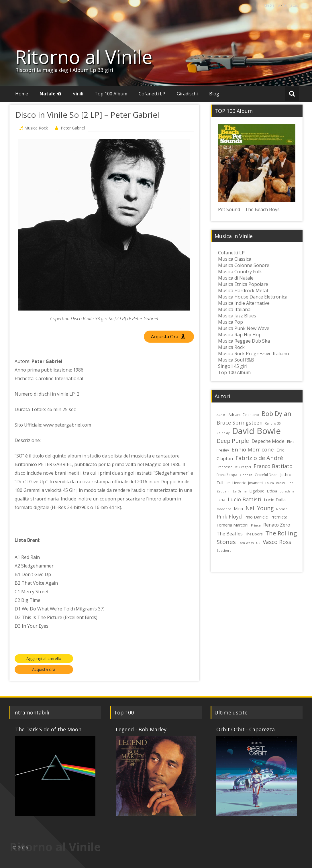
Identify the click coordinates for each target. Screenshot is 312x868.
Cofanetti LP (152, 94)
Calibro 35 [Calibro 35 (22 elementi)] (273, 423)
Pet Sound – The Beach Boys (249, 209)
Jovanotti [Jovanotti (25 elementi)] (255, 483)
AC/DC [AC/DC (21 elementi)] (221, 415)
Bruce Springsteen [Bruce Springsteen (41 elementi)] (240, 423)
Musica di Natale (236, 278)
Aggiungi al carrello (44, 658)
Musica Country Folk (240, 272)
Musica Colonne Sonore (244, 265)
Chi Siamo (272, 5)
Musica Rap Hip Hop (240, 335)
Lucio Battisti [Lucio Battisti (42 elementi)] (245, 499)
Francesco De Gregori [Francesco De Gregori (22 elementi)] (234, 467)
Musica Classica (235, 259)
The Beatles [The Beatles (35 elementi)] (230, 534)
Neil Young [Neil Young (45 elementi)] (260, 508)
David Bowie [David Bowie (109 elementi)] (256, 431)
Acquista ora (44, 669)
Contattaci (291, 5)
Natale (48, 94)
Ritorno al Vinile (84, 57)
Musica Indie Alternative (244, 303)
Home (22, 94)
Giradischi (187, 94)
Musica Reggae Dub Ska (244, 341)
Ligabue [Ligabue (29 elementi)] (257, 491)
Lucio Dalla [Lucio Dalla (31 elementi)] (275, 500)
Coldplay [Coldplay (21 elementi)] (223, 433)
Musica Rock (36, 128)
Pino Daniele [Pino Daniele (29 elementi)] (256, 517)
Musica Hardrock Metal (243, 290)
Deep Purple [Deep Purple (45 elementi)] (233, 441)
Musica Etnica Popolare (243, 284)
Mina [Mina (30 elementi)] (238, 508)
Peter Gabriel (73, 128)
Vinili (78, 94)
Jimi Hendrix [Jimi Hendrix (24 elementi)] (236, 483)
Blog (214, 94)
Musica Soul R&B (236, 360)
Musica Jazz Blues (237, 316)
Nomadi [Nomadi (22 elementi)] (282, 509)
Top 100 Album (111, 94)
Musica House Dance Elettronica (253, 297)
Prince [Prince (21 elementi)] (256, 525)
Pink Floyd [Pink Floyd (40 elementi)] (229, 517)
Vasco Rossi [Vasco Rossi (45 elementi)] (278, 542)
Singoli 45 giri (233, 366)
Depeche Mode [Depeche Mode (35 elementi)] (268, 441)
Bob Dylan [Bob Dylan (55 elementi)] (276, 414)
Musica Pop (230, 322)
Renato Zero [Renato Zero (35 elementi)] (277, 525)
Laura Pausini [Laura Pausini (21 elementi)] (275, 483)
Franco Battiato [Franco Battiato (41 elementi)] (273, 466)
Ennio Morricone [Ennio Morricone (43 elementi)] (253, 449)
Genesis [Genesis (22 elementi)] (246, 475)
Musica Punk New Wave (244, 328)
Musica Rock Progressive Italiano (254, 354)
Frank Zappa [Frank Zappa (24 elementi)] (227, 475)
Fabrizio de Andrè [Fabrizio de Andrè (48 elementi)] (259, 458)
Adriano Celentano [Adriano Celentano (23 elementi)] (244, 415)
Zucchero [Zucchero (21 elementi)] (224, 551)
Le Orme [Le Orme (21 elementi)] (240, 491)
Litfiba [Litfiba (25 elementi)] (272, 491)
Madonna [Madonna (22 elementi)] (224, 509)
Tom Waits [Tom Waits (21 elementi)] (246, 543)
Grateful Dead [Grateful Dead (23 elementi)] (266, 475)
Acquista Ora (168, 337)
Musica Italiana (234, 309)
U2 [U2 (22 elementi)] (258, 543)
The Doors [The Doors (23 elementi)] (254, 534)
